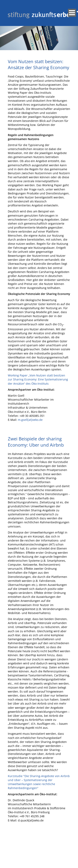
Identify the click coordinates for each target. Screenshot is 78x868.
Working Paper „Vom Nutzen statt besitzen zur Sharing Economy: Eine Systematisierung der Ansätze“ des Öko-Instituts (38, 379)
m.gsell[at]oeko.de (30, 420)
